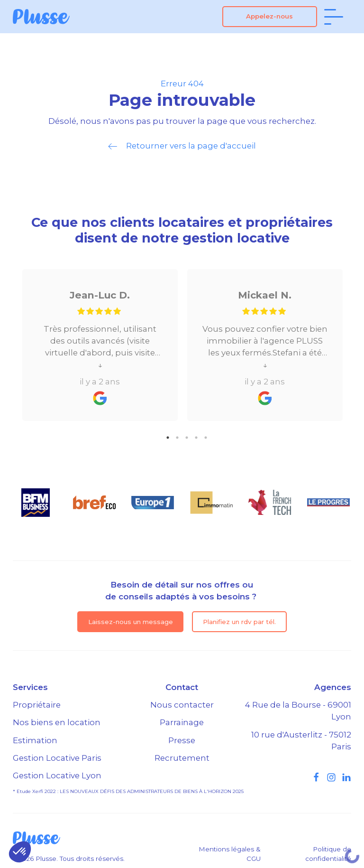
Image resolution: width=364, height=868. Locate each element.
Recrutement (182, 758)
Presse (182, 740)
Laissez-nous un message (131, 622)
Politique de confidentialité (328, 854)
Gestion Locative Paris (57, 758)
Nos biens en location (57, 722)
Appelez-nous (269, 16)
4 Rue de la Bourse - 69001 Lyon (298, 711)
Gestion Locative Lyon (57, 775)
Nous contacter (182, 705)
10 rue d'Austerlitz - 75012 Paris (301, 741)
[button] (20, 852)
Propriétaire (37, 705)
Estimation (35, 740)
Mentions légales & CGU (230, 854)
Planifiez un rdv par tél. (239, 622)
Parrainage (182, 722)
